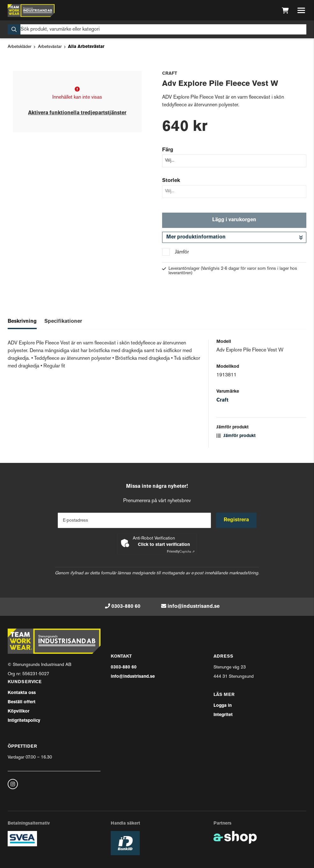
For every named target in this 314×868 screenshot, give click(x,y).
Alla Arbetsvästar (86, 47)
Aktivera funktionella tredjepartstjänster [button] (77, 113)
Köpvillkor (19, 711)
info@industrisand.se (194, 607)
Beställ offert (22, 702)
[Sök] (157, 29)
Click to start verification (164, 545)
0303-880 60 (126, 607)
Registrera (236, 520)
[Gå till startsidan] (31, 11)
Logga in (223, 706)
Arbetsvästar (50, 47)
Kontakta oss (22, 693)
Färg (168, 150)
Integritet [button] (223, 715)
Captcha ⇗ (181, 552)
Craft (222, 400)
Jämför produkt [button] (236, 436)
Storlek (171, 181)
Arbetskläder (19, 47)
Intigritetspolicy (24, 721)
